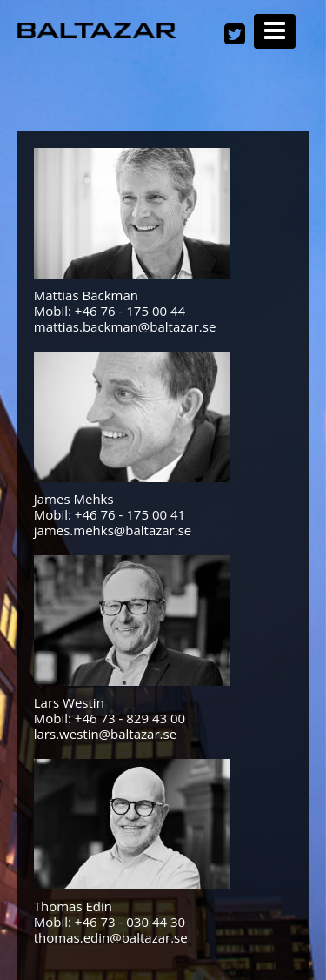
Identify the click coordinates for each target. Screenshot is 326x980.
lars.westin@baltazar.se (105, 734)
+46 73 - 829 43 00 (130, 718)
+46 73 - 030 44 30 (130, 922)
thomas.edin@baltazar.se (111, 937)
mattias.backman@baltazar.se (125, 326)
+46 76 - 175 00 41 (130, 514)
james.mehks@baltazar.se (113, 530)
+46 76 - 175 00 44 (130, 311)
